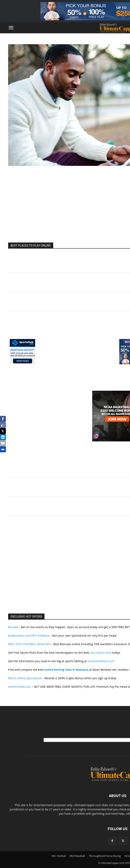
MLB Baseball (77, 856)
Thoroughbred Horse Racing (105, 856)
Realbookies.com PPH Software (29, 636)
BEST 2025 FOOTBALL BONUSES (29, 644)
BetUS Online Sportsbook (25, 678)
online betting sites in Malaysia (67, 670)
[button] (11, 28)
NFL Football (59, 856)
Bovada (13, 627)
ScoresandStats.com (101, 661)
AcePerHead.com (19, 687)
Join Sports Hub (101, 653)
